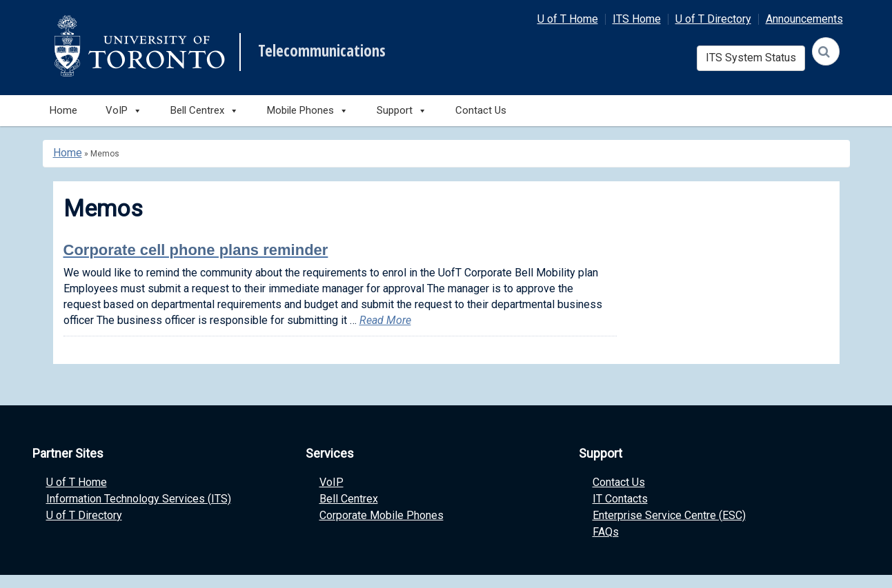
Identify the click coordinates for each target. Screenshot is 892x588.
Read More (385, 320)
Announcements (804, 19)
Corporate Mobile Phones (381, 515)
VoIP (331, 482)
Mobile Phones (308, 111)
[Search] (826, 51)
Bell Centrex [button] (205, 111)
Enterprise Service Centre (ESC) (669, 515)
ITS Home (637, 19)
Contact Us (481, 110)
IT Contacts (620, 499)
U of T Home (568, 19)
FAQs (606, 532)
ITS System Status (751, 58)
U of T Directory (713, 19)
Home (63, 110)
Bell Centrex (349, 499)
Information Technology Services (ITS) (139, 499)
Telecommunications (322, 51)
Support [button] (402, 111)
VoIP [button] (124, 111)
